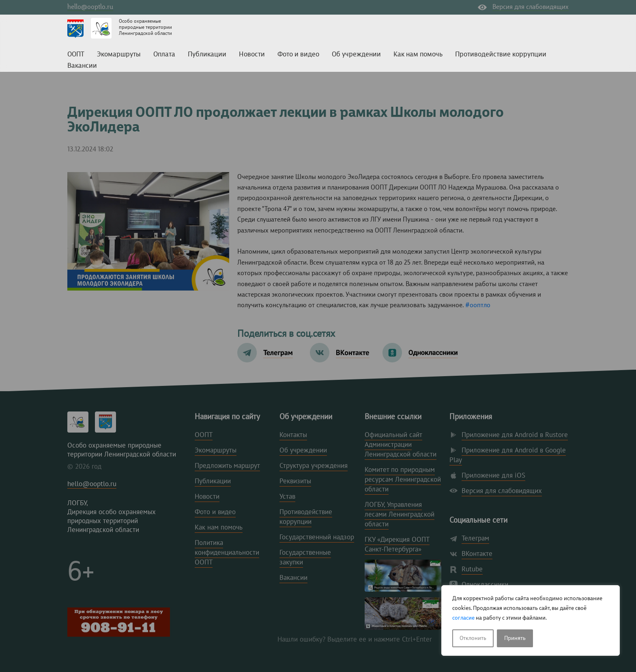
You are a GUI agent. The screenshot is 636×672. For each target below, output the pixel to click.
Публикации (207, 55)
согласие (463, 618)
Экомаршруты (119, 55)
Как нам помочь (418, 55)
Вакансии (82, 66)
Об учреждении (356, 55)
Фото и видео (298, 55)
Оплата (164, 55)
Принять (515, 638)
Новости (252, 55)
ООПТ (76, 55)
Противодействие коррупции (501, 55)
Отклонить (473, 638)
